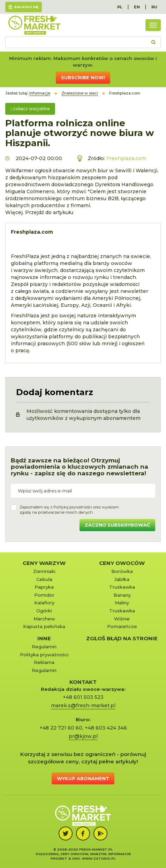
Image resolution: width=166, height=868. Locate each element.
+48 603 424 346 (106, 728)
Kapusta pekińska (44, 626)
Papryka (44, 587)
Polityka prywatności (44, 655)
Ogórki (44, 611)
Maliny (122, 603)
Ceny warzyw (44, 563)
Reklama (44, 662)
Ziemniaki (44, 571)
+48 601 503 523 (83, 697)
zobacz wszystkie (30, 109)
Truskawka (122, 587)
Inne (44, 638)
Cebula (44, 579)
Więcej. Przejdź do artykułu (39, 212)
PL (120, 7)
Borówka (122, 571)
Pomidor (44, 595)
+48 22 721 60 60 (61, 728)
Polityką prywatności (73, 507)
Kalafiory (44, 603)
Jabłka (122, 579)
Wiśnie (122, 619)
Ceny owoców (122, 563)
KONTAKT (83, 682)
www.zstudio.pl (99, 858)
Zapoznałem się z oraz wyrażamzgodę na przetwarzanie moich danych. (69, 510)
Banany (122, 595)
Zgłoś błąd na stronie (122, 638)
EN (137, 7)
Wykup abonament (83, 778)
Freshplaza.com (126, 158)
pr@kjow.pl (83, 736)
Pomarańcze (122, 626)
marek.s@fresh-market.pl (83, 705)
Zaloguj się (26, 7)
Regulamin (44, 647)
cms (76, 858)
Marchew (44, 619)
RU (154, 7)
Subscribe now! (83, 77)
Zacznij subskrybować (117, 525)
